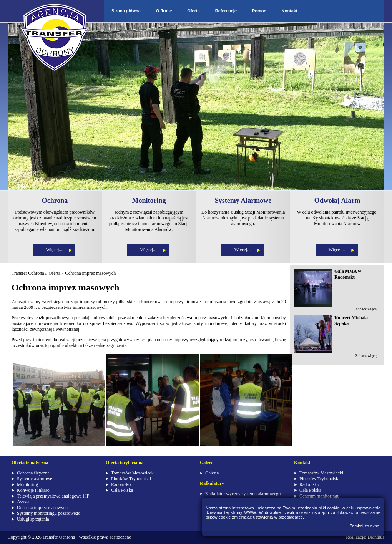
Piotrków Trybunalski (131, 479)
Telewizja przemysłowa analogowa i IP (53, 496)
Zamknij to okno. (365, 526)
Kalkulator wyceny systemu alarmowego (243, 494)
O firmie (164, 11)
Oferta (193, 11)
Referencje (226, 11)
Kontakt (290, 11)
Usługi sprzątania (33, 519)
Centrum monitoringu (319, 496)
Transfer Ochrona (28, 273)
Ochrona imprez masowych (90, 273)
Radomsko (121, 484)
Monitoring (27, 484)
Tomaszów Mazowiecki (133, 473)
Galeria (212, 473)
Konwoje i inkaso (33, 490)
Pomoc (259, 11)
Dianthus (376, 537)
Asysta (23, 502)
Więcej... (54, 250)
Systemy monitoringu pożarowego (49, 513)
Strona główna (126, 11)
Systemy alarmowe (35, 479)
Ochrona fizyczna (33, 473)
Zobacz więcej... (368, 309)
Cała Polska (122, 490)
